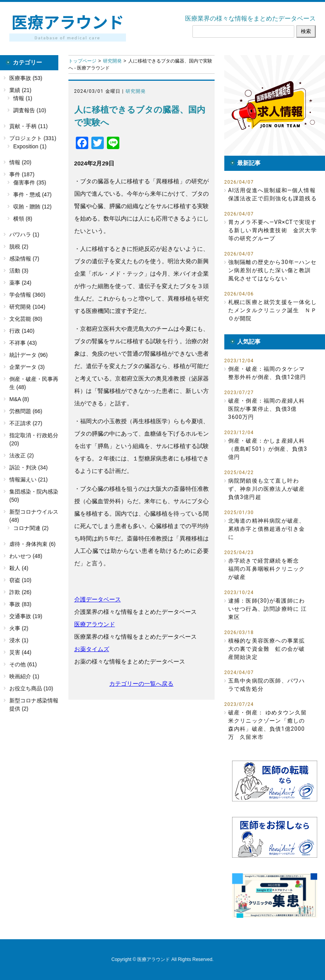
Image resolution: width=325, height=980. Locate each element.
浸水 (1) (19, 640)
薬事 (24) (20, 283)
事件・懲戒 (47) (32, 195)
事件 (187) (22, 174)
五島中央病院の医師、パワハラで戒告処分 (267, 685)
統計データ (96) (29, 355)
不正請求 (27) (26, 423)
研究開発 (112, 61)
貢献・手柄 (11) (29, 126)
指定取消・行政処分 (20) (34, 439)
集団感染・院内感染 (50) (34, 496)
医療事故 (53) (26, 78)
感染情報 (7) (24, 259)
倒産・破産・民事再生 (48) (34, 383)
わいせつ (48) (26, 556)
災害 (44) (20, 652)
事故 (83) (20, 604)
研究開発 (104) (27, 307)
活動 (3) (19, 271)
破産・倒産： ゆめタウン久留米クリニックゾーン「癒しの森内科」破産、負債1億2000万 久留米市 (267, 725)
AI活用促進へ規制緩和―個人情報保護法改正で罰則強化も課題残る (273, 194)
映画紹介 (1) (24, 676)
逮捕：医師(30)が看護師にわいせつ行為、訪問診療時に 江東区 (267, 609)
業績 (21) (20, 90)
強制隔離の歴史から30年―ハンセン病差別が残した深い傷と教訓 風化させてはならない (273, 270)
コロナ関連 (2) (31, 528)
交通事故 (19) (26, 616)
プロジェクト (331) (33, 138)
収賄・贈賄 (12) (32, 207)
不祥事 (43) (23, 343)
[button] (275, 105)
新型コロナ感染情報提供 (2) (34, 705)
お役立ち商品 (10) (31, 688)
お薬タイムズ (92, 649)
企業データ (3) (27, 367)
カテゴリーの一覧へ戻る (141, 684)
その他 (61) (23, 664)
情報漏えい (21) (29, 480)
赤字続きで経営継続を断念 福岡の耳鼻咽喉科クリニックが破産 (267, 569)
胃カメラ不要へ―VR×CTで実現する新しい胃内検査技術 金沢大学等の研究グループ (273, 230)
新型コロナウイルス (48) (34, 516)
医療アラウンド (95, 624)
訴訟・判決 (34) (29, 467)
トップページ (82, 61)
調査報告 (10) (30, 110)
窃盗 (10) (20, 580)
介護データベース (98, 599)
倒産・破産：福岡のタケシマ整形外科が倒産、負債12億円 (267, 373)
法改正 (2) (22, 455)
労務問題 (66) (26, 411)
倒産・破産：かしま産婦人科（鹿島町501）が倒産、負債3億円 (268, 449)
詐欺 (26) (20, 592)
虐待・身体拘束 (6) (32, 544)
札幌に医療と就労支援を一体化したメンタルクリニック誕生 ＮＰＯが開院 (273, 310)
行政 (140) (22, 331)
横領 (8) (23, 219)
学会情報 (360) (27, 295)
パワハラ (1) (24, 235)
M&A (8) (19, 399)
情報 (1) (23, 98)
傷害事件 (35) (30, 182)
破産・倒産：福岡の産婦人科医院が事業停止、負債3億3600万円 (267, 409)
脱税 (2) (19, 247)
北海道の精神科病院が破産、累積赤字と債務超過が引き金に (267, 529)
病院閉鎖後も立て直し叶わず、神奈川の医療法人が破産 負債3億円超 (267, 489)
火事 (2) (19, 628)
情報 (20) (20, 162)
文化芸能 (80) (26, 319)
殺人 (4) (19, 568)
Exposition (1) (30, 146)
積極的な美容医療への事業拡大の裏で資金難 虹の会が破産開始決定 (267, 649)
